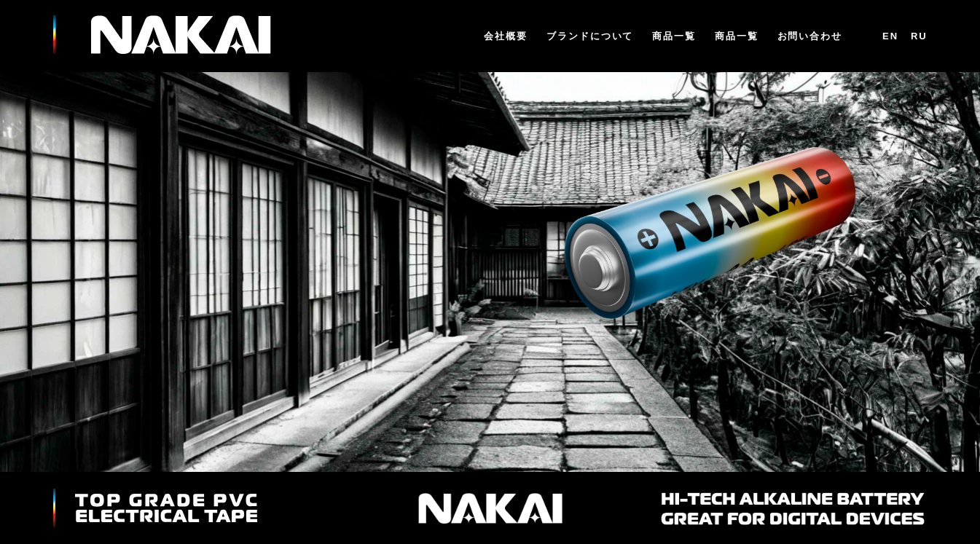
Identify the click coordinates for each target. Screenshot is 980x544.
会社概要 (506, 37)
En (890, 36)
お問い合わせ (810, 37)
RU (919, 36)
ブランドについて (590, 37)
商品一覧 (674, 37)
